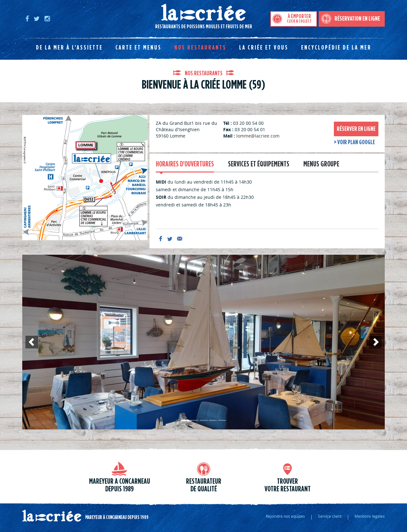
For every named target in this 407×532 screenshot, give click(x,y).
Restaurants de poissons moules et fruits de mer (137, 16)
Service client (330, 516)
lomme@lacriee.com (258, 136)
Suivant (375, 348)
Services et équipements (259, 164)
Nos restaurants (200, 48)
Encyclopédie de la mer (336, 48)
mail (180, 239)
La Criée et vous (264, 48)
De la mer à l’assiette (69, 48)
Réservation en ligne (357, 19)
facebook (161, 239)
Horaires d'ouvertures (185, 164)
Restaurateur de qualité (204, 485)
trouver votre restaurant (288, 485)
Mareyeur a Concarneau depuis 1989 (120, 485)
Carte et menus (138, 48)
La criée (52, 516)
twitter (170, 239)
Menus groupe (321, 164)
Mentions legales (370, 516)
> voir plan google (354, 142)
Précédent (32, 348)
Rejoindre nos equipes (285, 516)
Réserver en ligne (356, 129)
